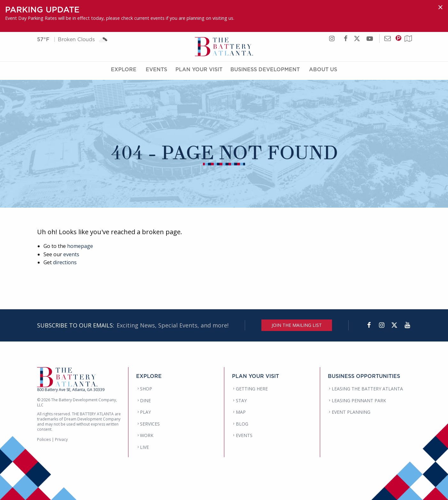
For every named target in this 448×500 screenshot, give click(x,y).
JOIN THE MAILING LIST (297, 325)
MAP (241, 412)
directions (65, 262)
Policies (44, 439)
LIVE (144, 447)
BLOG (242, 424)
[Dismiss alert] (440, 7)
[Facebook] (369, 325)
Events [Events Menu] (156, 71)
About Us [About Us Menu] (323, 71)
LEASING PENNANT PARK (359, 400)
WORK (147, 435)
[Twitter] (394, 325)
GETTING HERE (252, 389)
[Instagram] (382, 325)
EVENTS (244, 435)
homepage (80, 246)
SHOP (146, 389)
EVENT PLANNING (351, 412)
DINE (145, 400)
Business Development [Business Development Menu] (265, 71)
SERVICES (150, 424)
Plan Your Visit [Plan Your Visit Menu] (199, 71)
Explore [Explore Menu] (124, 71)
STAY (241, 400)
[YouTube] (407, 325)
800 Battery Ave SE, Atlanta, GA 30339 (71, 390)
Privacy (61, 439)
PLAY (145, 412)
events (71, 254)
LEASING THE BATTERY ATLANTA (367, 389)
